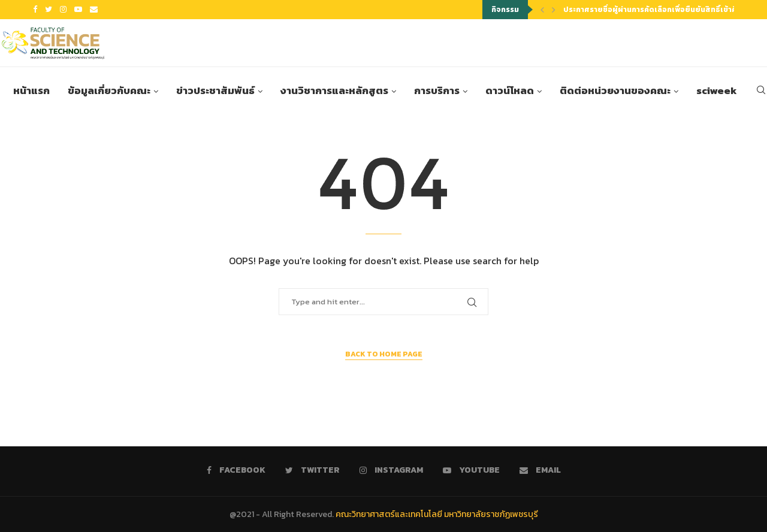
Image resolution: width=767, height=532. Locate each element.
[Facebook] (35, 10)
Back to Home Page (384, 354)
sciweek (717, 91)
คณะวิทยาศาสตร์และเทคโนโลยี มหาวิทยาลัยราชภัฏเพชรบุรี (437, 514)
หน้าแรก (31, 91)
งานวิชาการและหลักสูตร (334, 91)
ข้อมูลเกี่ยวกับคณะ (109, 91)
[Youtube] (78, 10)
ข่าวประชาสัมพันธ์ (215, 91)
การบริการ (437, 91)
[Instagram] (63, 10)
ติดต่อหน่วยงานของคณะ (615, 91)
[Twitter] (49, 10)
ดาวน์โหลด (510, 91)
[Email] (94, 10)
